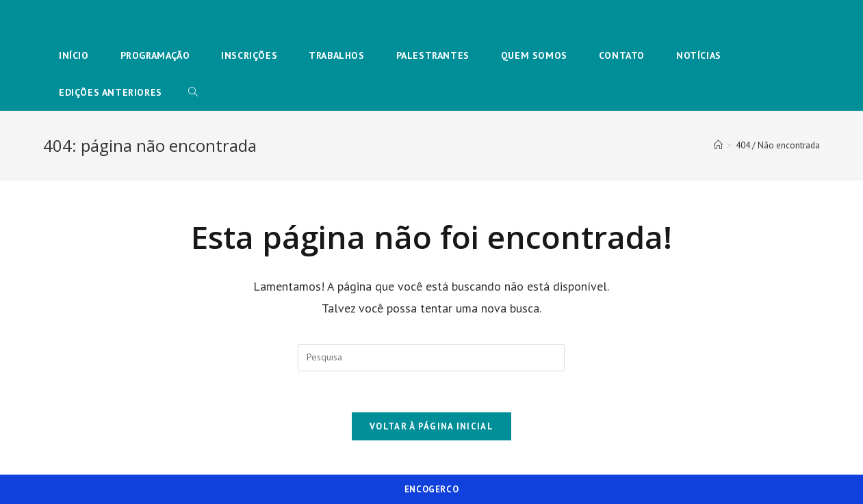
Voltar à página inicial (431, 426)
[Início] (718, 145)
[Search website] (193, 92)
